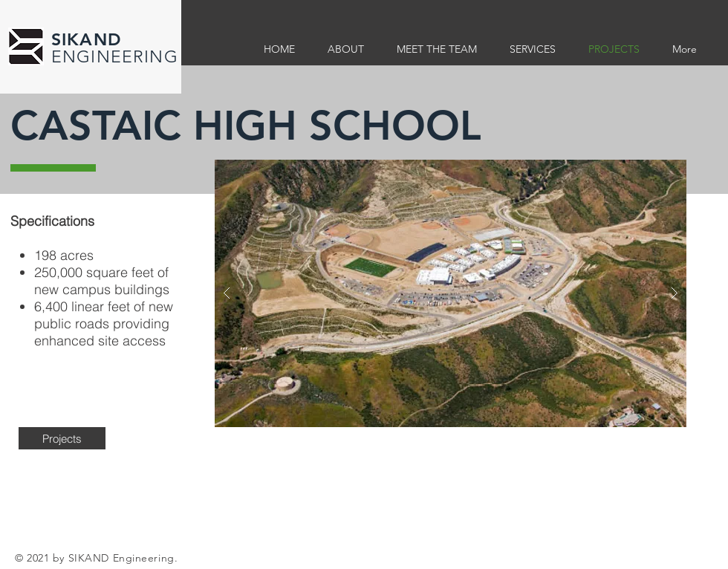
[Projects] (62, 438)
